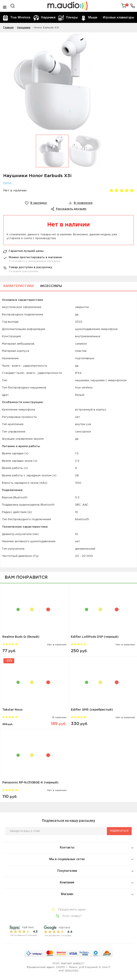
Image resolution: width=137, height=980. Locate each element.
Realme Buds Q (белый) (21, 637)
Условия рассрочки (24, 271)
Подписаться (119, 831)
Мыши (89, 18)
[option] (68, 84)
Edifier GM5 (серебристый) (92, 710)
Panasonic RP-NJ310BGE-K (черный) (30, 783)
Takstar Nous (12, 710)
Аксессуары (51, 286)
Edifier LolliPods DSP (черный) (95, 637)
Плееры (68, 18)
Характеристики (18, 286)
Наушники (44, 18)
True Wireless (17, 18)
